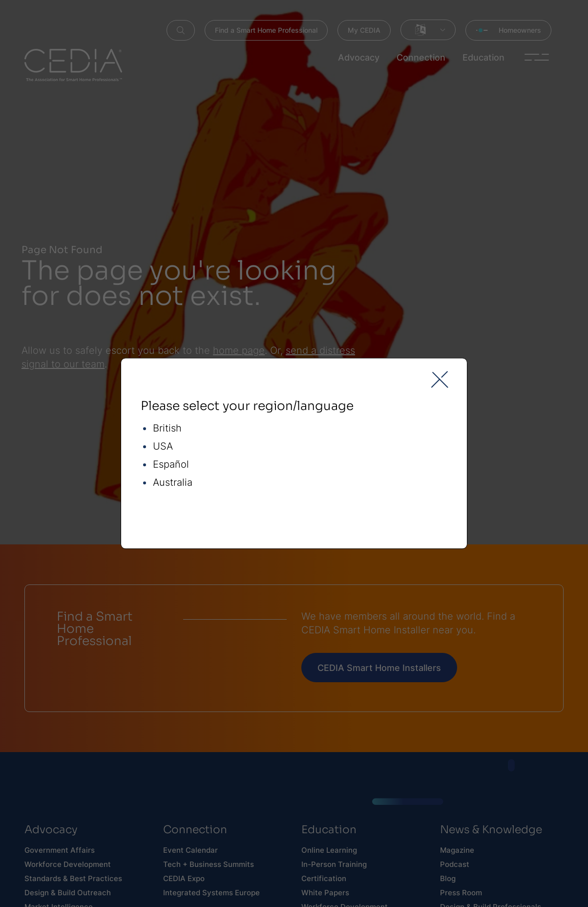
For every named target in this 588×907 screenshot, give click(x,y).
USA (163, 447)
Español (171, 465)
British (167, 429)
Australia (173, 483)
